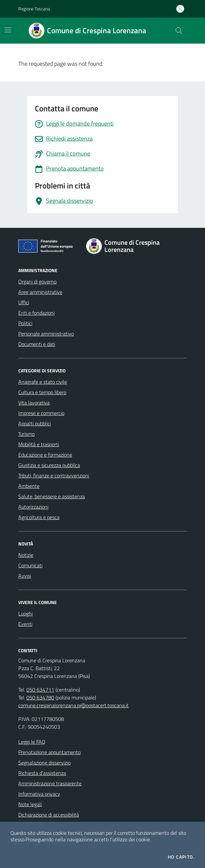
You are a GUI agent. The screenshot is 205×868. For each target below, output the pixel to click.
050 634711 (40, 690)
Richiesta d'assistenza (42, 773)
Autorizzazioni (33, 507)
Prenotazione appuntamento (49, 752)
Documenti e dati (37, 344)
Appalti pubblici (35, 423)
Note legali (30, 804)
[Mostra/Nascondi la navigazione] (8, 30)
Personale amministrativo (46, 334)
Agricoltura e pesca (39, 517)
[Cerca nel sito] (179, 31)
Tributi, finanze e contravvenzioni (54, 475)
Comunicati (30, 565)
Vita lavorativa (34, 403)
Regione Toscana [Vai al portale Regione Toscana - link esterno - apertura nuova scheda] (34, 9)
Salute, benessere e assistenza (52, 496)
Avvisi (25, 576)
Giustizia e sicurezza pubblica (49, 465)
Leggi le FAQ (32, 742)
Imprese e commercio (41, 413)
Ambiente (29, 486)
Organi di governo (37, 282)
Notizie (26, 555)
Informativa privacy (39, 794)
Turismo (26, 434)
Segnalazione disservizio (44, 763)
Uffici (24, 302)
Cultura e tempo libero (42, 392)
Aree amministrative (40, 292)
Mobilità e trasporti (39, 444)
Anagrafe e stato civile (43, 382)
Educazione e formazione (45, 455)
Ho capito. (181, 857)
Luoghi (25, 613)
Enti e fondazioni (36, 313)
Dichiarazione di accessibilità (49, 815)
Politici (25, 323)
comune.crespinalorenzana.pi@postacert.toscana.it (73, 705)
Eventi (25, 624)
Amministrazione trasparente (50, 783)
